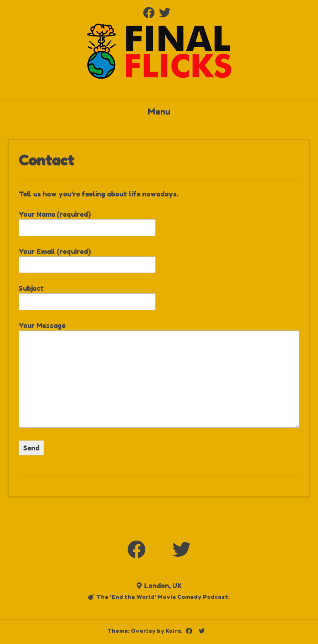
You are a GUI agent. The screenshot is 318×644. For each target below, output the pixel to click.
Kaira (173, 631)
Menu (159, 112)
